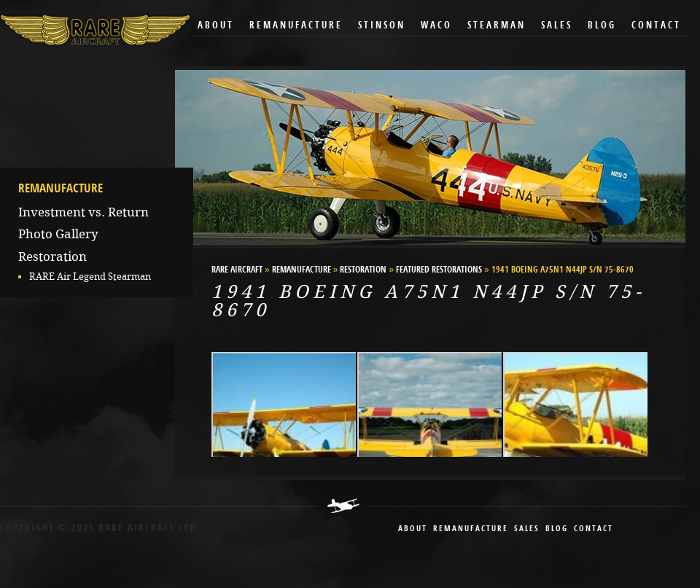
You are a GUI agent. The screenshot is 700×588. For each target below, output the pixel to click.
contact (594, 529)
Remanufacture (296, 26)
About (216, 26)
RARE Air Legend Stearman (90, 277)
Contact (656, 26)
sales (527, 529)
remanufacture (471, 529)
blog (557, 529)
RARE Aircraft (237, 270)
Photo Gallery (58, 234)
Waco (436, 26)
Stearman (497, 26)
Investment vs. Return (83, 212)
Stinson (382, 26)
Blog (602, 26)
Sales (557, 26)
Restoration (52, 256)
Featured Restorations (439, 270)
